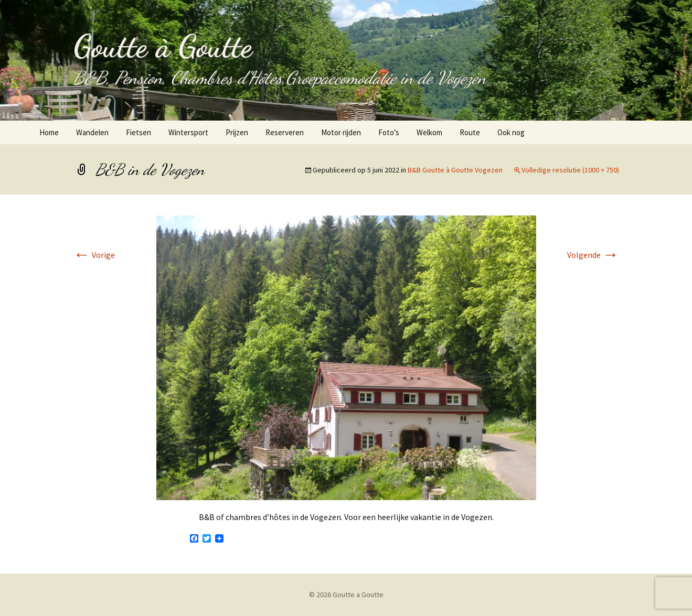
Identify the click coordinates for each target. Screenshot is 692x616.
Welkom (429, 132)
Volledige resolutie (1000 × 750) (570, 170)
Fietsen (139, 132)
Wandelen (92, 132)
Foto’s (389, 132)
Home (49, 132)
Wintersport (188, 132)
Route (470, 132)
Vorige (94, 255)
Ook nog (511, 132)
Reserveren (285, 132)
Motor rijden (341, 132)
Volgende (593, 255)
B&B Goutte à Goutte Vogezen (455, 170)
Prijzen (237, 132)
